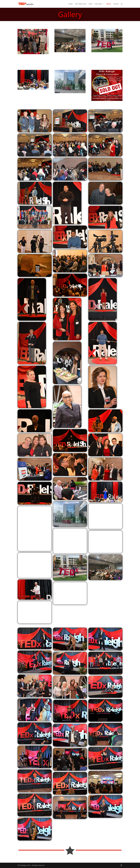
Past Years (98, 4)
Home (71, 4)
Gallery (108, 4)
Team (90, 4)
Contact (116, 4)
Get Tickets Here (81, 4)
